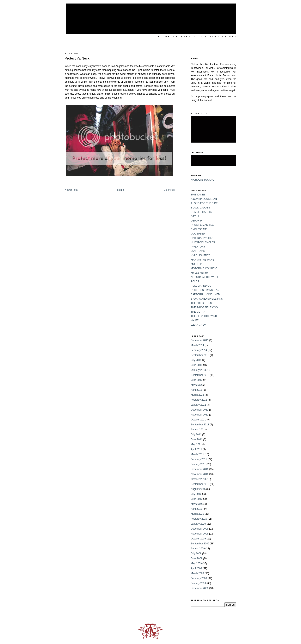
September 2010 (200, 484)
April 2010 (196, 509)
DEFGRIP (196, 221)
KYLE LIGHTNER (201, 255)
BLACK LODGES (200, 208)
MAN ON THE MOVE (203, 260)
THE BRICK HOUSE (202, 303)
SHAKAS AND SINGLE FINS (207, 299)
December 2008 (200, 588)
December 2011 (200, 410)
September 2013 (200, 355)
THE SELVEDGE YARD (204, 316)
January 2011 (198, 464)
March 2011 (197, 454)
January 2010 (198, 524)
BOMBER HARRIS (201, 212)
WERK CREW (199, 325)
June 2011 (197, 439)
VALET (195, 320)
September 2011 (200, 425)
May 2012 (196, 385)
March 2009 (197, 573)
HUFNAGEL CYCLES (203, 242)
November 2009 (200, 534)
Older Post (169, 190)
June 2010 (197, 499)
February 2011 (199, 459)
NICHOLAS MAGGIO (203, 180)
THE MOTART (199, 312)
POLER (195, 281)
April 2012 (196, 390)
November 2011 (200, 415)
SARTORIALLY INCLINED (205, 294)
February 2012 (199, 400)
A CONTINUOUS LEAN (204, 199)
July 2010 (196, 494)
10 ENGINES (198, 195)
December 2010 (200, 469)
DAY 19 (195, 216)
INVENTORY (198, 247)
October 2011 (198, 420)
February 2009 (199, 578)
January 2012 (198, 405)
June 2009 (197, 558)
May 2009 (196, 563)
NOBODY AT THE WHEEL (205, 277)
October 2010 (198, 479)
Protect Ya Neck (77, 58)
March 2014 (197, 345)
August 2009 (198, 549)
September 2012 (200, 375)
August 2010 (198, 489)
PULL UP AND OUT (202, 286)
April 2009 (196, 568)
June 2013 (197, 365)
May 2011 (196, 444)
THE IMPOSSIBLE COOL (205, 307)
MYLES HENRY (200, 273)
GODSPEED (198, 234)
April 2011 (196, 449)
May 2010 (196, 504)
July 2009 (196, 554)
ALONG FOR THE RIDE (204, 203)
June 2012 (197, 380)
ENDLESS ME (199, 229)
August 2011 (198, 430)
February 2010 (199, 519)
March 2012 (197, 395)
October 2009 (198, 539)
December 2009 (200, 529)
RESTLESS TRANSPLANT (206, 290)
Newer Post (71, 190)
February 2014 (199, 350)
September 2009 (200, 544)
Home (121, 190)
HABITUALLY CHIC (202, 238)
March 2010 (197, 514)
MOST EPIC (198, 264)
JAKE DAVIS (198, 251)
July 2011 (196, 434)
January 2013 (198, 370)
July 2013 (196, 360)
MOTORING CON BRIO (204, 268)
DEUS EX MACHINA (202, 225)
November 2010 (200, 474)
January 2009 (198, 583)
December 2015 (200, 340)
